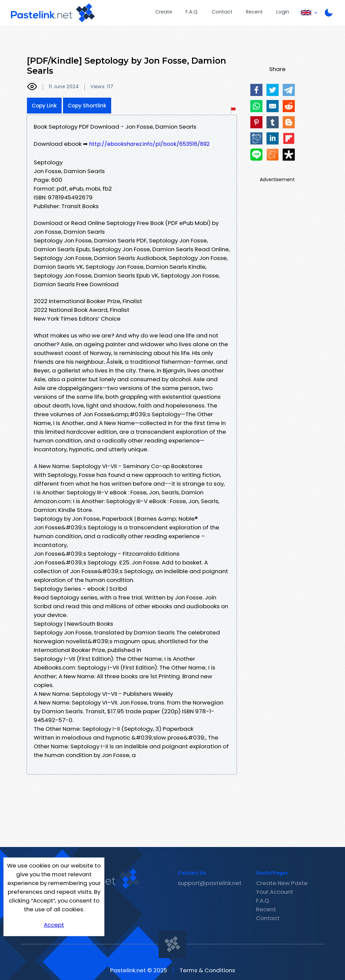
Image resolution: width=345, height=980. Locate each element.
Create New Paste (282, 883)
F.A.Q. (192, 12)
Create (164, 12)
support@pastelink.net (210, 883)
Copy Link (44, 106)
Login (283, 12)
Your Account (275, 892)
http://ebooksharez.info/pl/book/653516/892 (149, 144)
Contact (222, 12)
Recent (254, 12)
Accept (54, 925)
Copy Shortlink (87, 106)
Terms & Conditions (207, 970)
